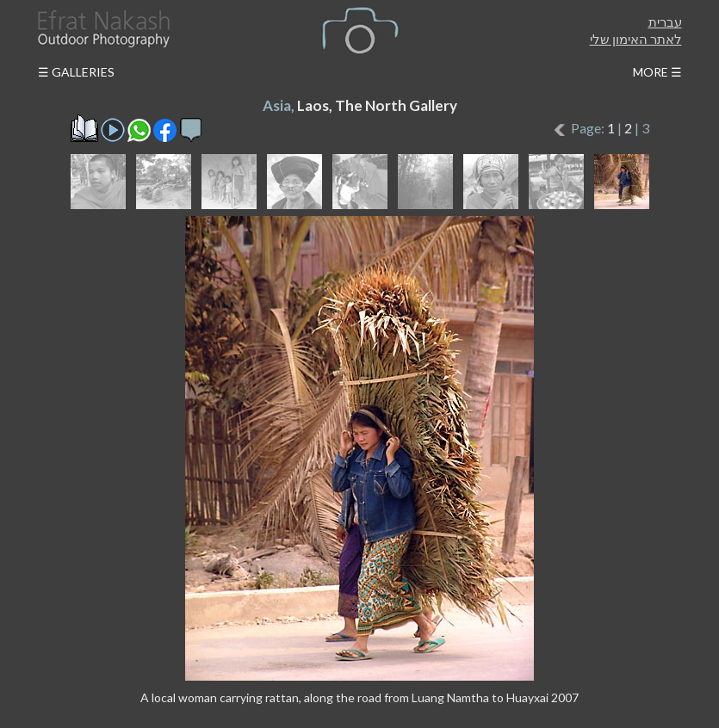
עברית (665, 22)
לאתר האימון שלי (636, 39)
